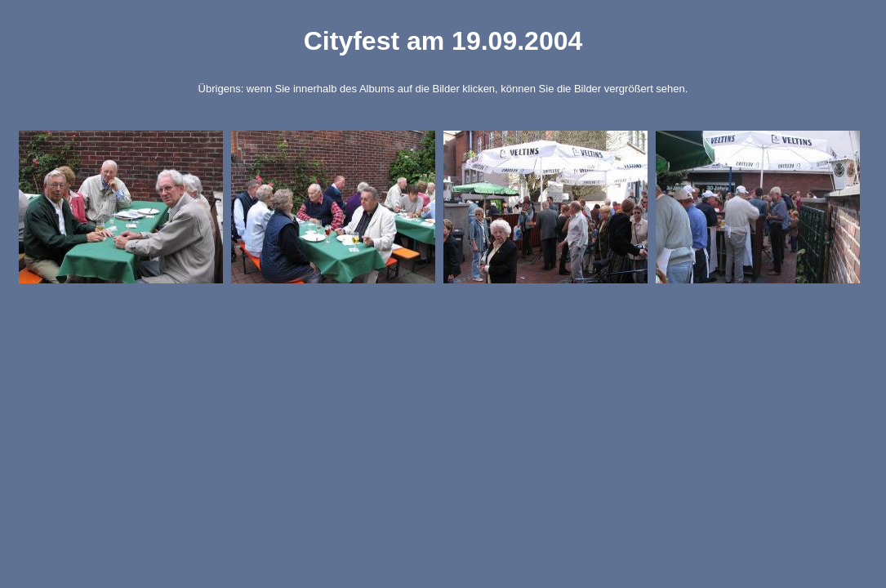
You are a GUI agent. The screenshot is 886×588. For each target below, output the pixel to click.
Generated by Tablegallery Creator (443, 303)
